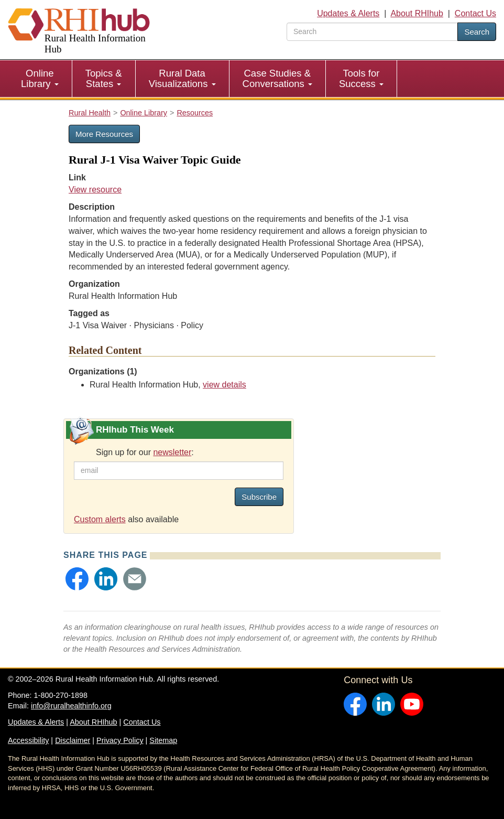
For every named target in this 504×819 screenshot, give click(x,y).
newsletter (172, 452)
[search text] (372, 32)
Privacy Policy (120, 740)
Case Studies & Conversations (277, 78)
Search (477, 32)
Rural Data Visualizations (182, 78)
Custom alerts (100, 519)
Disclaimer (73, 740)
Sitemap (163, 740)
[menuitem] (40, 79)
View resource (95, 190)
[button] (77, 579)
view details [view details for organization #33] (224, 385)
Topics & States (104, 78)
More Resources (104, 134)
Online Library (40, 78)
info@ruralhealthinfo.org (71, 706)
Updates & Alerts (348, 13)
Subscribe (259, 497)
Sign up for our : (145, 452)
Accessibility (28, 740)
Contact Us (475, 13)
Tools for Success (361, 78)
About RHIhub (417, 13)
